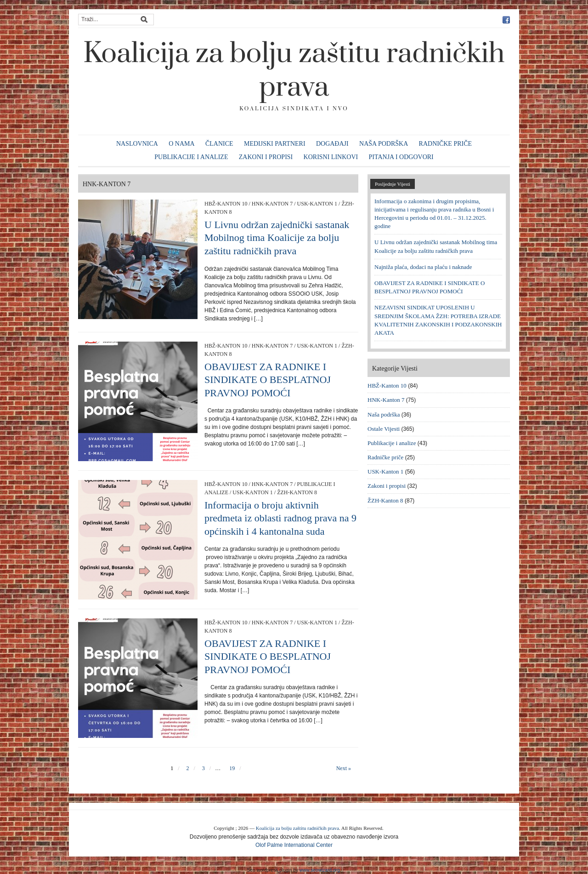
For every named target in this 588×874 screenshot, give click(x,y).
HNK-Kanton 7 (272, 204)
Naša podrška (384, 144)
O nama (181, 144)
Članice (219, 144)
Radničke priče (446, 144)
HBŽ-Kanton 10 (226, 204)
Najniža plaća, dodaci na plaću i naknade (423, 267)
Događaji (332, 144)
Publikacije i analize (191, 157)
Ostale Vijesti (384, 429)
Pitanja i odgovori (401, 157)
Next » (344, 768)
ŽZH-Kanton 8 (297, 492)
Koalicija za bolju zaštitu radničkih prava (294, 71)
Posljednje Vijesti (393, 184)
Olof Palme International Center (294, 845)
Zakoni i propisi (266, 157)
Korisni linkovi (331, 157)
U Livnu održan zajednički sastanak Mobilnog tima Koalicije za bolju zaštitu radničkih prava (277, 238)
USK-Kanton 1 (317, 204)
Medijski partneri (275, 144)
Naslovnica (137, 144)
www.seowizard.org (320, 870)
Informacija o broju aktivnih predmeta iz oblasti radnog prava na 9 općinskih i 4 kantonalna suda (280, 518)
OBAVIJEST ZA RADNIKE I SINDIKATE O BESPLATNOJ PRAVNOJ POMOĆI (268, 380)
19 (232, 768)
